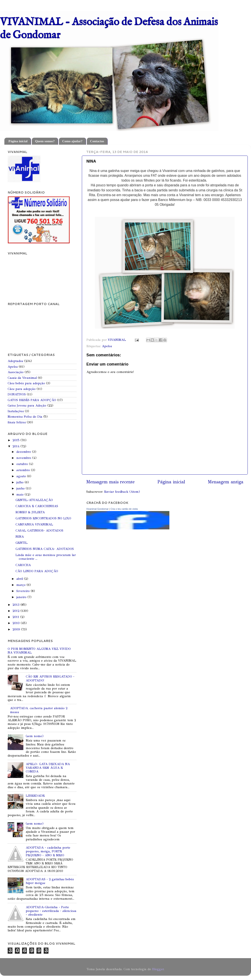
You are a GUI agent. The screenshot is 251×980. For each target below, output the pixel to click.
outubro (23, 464)
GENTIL (21, 543)
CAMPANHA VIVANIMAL (34, 524)
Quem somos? (45, 141)
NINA (20, 537)
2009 (17, 629)
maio (21, 494)
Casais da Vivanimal (22, 378)
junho (21, 488)
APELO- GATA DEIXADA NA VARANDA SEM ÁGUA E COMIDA (48, 768)
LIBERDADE (35, 796)
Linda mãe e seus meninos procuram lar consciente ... (46, 557)
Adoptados (15, 361)
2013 (16, 605)
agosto (22, 476)
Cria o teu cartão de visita (124, 509)
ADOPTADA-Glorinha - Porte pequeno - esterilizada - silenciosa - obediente (51, 911)
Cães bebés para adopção (26, 383)
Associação (16, 372)
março (21, 585)
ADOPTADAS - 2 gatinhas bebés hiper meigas (50, 881)
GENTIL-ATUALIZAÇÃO (34, 500)
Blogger (158, 969)
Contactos (97, 141)
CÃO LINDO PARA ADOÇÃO (37, 571)
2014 (16, 446)
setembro (24, 470)
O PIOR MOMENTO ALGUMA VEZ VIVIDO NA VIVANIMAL (39, 651)
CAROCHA (23, 565)
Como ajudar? (72, 141)
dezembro (24, 452)
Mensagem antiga (226, 482)
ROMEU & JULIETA (30, 512)
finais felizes (17, 422)
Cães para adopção (22, 389)
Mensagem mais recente (110, 482)
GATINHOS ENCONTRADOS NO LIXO (43, 518)
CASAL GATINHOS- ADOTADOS (39, 530)
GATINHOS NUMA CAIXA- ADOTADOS (45, 549)
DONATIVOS (17, 394)
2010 (17, 623)
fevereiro (24, 591)
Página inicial (18, 141)
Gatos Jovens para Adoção (27, 405)
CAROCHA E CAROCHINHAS (37, 506)
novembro (24, 458)
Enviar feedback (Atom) (122, 492)
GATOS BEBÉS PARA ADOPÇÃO (32, 400)
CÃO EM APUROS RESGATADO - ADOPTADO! (50, 678)
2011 (16, 617)
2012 (16, 611)
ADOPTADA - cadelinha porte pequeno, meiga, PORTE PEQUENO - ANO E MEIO (48, 851)
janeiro (22, 597)
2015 (16, 440)
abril (20, 579)
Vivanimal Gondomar (97, 509)
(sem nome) (35, 736)
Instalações (16, 411)
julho (21, 482)
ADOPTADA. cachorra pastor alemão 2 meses (39, 710)
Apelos (107, 346)
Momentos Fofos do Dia (25, 417)
